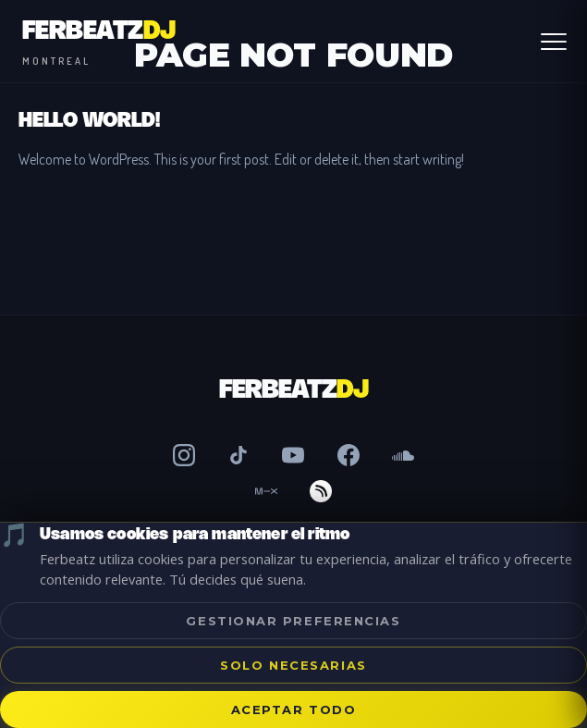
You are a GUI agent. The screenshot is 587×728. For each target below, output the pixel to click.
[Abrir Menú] (554, 42)
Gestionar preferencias (293, 621)
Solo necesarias (293, 665)
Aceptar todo (294, 709)
